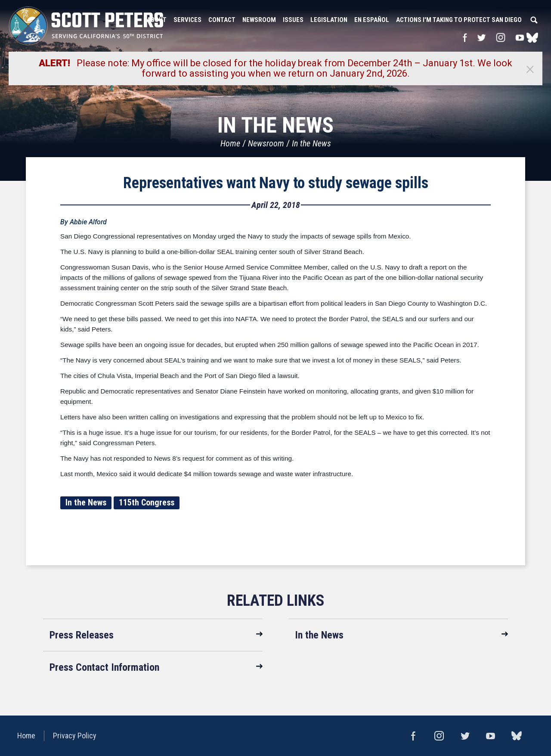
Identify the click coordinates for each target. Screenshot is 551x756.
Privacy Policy (75, 736)
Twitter (481, 37)
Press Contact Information (104, 667)
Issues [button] (293, 20)
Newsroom (266, 143)
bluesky (532, 37)
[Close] (530, 68)
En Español (372, 20)
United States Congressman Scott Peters (86, 26)
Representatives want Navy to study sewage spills (276, 183)
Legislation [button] (329, 20)
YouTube (520, 37)
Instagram (501, 37)
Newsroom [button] (259, 20)
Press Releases (82, 635)
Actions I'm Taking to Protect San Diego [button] (459, 20)
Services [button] (187, 20)
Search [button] (534, 20)
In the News (311, 143)
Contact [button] (222, 20)
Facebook (465, 37)
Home (230, 143)
